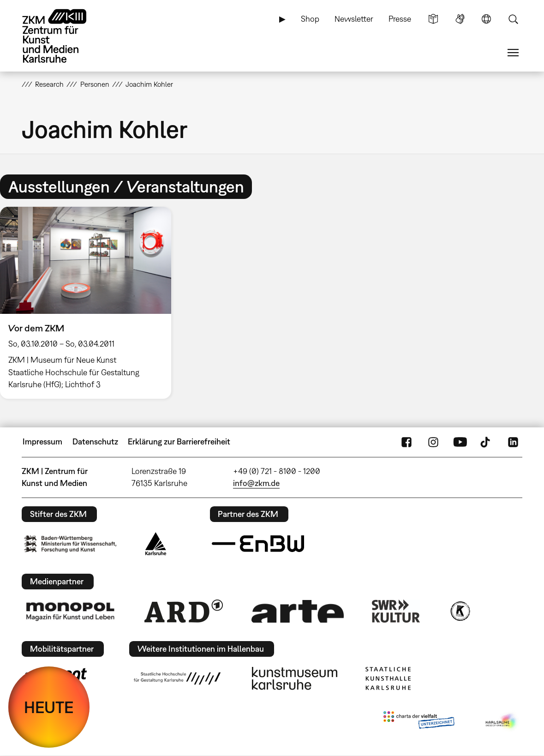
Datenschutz (95, 441)
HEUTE (49, 707)
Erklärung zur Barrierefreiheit (179, 441)
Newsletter (354, 19)
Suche (513, 19)
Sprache (486, 19)
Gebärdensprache (460, 19)
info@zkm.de (256, 483)
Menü (513, 53)
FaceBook (407, 442)
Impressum (42, 441)
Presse (400, 19)
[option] (90, 303)
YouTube (460, 442)
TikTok (486, 442)
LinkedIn (513, 442)
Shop (310, 19)
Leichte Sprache (433, 19)
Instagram (433, 442)
